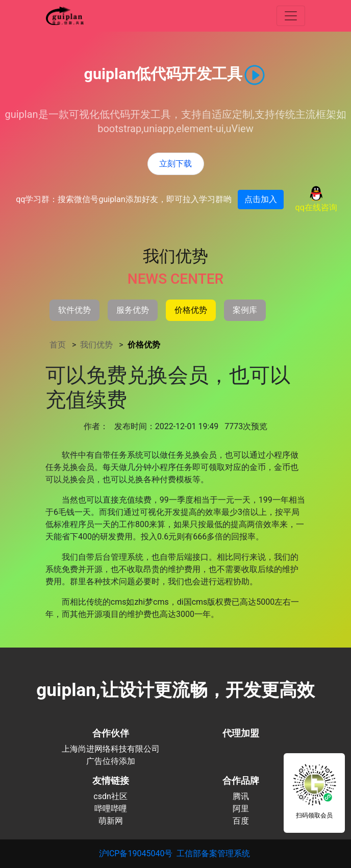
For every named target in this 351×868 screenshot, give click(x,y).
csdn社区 (110, 796)
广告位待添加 (111, 761)
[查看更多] (291, 16)
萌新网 (111, 821)
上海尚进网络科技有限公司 (111, 749)
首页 (59, 345)
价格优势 (144, 345)
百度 (241, 821)
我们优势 (97, 345)
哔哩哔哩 (111, 809)
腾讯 (241, 796)
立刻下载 (175, 164)
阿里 (241, 809)
